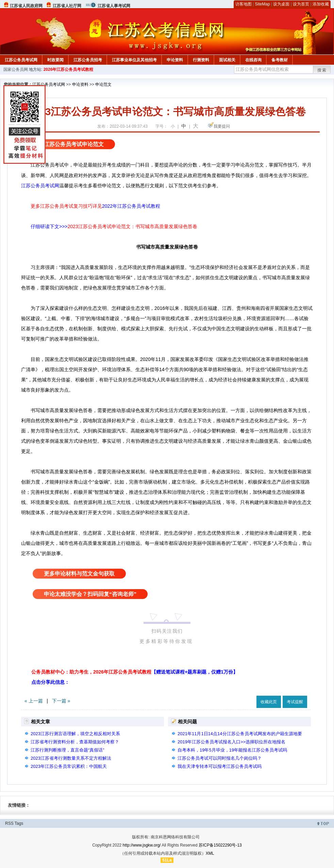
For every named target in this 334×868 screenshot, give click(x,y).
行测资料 (201, 60)
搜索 (322, 70)
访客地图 (244, 4)
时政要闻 (55, 60)
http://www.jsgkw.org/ (142, 845)
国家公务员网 (16, 69)
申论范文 (103, 84)
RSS (9, 823)
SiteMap (263, 4)
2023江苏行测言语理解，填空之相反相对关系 (75, 734)
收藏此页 (269, 702)
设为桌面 (281, 4)
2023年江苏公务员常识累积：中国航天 (69, 766)
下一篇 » (61, 701)
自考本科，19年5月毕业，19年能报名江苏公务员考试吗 (232, 750)
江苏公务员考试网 (21, 60)
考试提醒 (295, 702)
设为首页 (301, 4)
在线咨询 (253, 60)
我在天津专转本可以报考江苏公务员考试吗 (220, 766)
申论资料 (175, 60)
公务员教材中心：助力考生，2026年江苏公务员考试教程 (135, 672)
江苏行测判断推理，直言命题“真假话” (68, 750)
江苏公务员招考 (88, 60)
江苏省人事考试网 (114, 6)
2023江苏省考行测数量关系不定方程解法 (71, 758)
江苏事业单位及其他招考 (134, 60)
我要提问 (222, 126)
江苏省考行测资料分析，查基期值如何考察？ (75, 742)
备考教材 (280, 60)
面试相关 (227, 60)
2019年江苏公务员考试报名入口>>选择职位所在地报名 (231, 742)
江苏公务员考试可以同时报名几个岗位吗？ (220, 758)
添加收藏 (321, 4)
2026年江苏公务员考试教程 (69, 69)
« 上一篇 (34, 701)
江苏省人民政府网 (26, 6)
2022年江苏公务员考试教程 (131, 206)
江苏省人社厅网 (67, 6)
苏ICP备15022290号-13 (220, 845)
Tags (19, 823)
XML (210, 853)
